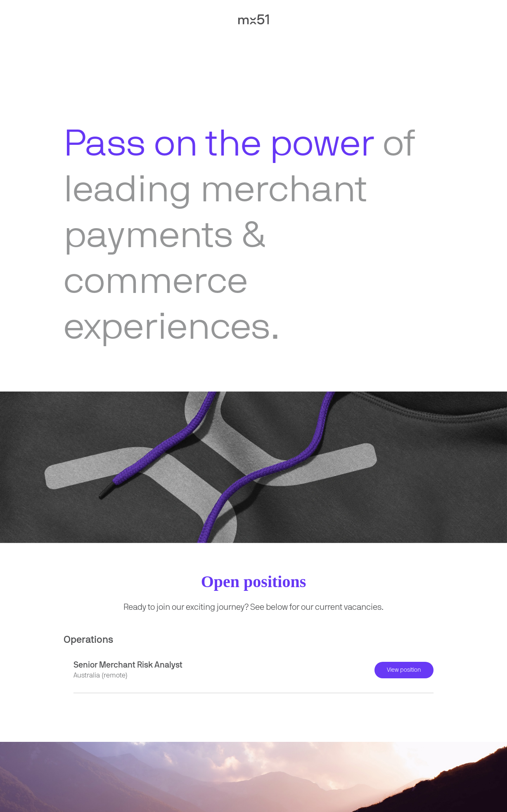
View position (404, 670)
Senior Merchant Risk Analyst (128, 665)
